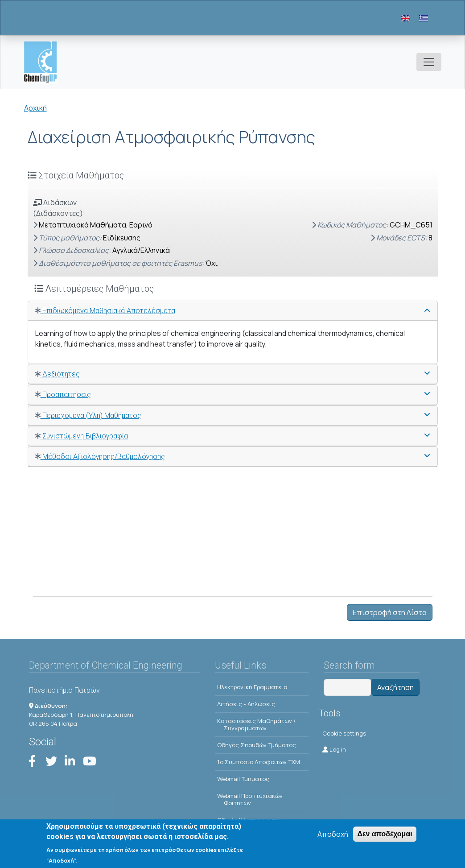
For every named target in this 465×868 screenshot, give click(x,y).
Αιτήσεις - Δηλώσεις (246, 704)
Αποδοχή (333, 839)
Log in (334, 749)
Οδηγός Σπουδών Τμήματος (257, 745)
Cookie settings (344, 733)
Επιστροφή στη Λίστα (390, 612)
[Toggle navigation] (429, 62)
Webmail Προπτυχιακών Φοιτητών (250, 799)
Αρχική (35, 108)
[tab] (233, 311)
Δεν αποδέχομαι (385, 839)
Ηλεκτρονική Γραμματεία (252, 687)
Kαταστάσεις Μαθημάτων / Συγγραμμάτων (256, 724)
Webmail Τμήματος (243, 779)
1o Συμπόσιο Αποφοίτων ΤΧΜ (259, 762)
